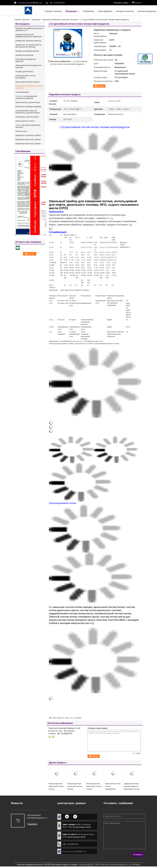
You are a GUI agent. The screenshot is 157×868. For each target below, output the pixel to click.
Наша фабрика (105, 11)
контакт (101, 86)
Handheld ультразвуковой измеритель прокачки (26, 97)
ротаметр (78, 718)
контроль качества (125, 11)
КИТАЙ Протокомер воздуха (56, 864)
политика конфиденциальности (30, 864)
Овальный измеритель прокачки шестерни (60, 19)
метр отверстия (58, 718)
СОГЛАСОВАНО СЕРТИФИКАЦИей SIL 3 (37, 817)
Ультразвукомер (22, 92)
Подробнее (32, 824)
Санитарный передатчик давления (26, 60)
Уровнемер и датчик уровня (27, 117)
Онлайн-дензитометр (24, 71)
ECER (89, 867)
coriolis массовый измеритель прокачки (28, 126)
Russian (138, 3)
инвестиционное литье (25, 121)
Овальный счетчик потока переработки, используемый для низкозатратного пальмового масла (113, 790)
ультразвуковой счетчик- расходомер (26, 77)
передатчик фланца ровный (27, 51)
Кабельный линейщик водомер (28, 106)
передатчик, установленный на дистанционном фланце (28, 46)
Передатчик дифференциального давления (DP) (29, 29)
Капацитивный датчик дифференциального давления (29, 35)
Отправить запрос (121, 3)
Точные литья (21, 131)
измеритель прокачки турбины (28, 135)
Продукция (71, 11)
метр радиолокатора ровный (27, 82)
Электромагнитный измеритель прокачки (29, 66)
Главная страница (53, 11)
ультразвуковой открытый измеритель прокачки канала (28, 112)
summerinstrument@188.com (30, 3)
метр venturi (69, 718)
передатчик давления (24, 55)
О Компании (88, 11)
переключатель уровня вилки (28, 102)
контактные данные (147, 11)
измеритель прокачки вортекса (28, 41)
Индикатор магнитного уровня (28, 139)
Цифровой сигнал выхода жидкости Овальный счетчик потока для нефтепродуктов (132, 789)
